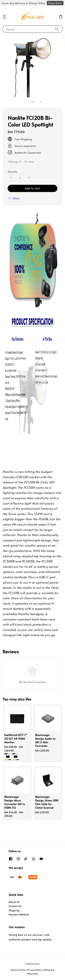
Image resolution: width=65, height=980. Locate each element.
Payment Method (19, 914)
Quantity (12, 172)
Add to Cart (32, 188)
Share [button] (14, 198)
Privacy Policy (34, 970)
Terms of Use (18, 970)
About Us (14, 902)
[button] (4, 17)
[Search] (57, 29)
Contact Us (15, 906)
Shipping (14, 910)
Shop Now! (55, 3)
